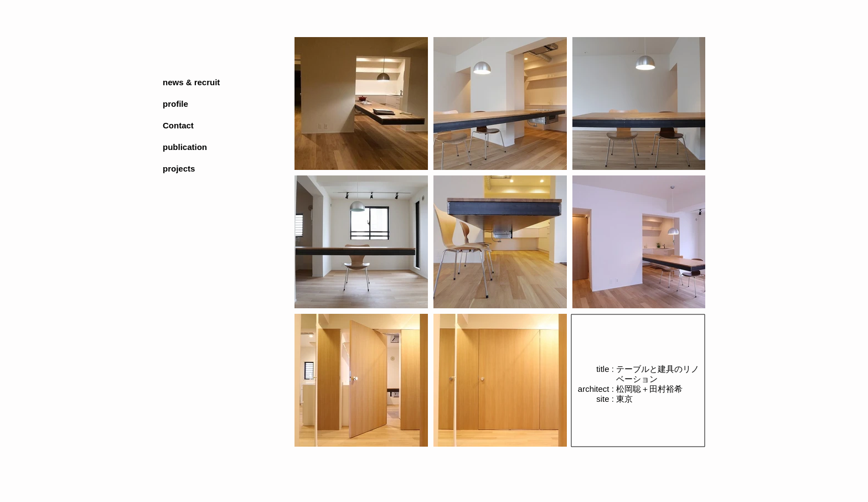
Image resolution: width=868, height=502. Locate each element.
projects (179, 169)
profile (175, 104)
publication (185, 147)
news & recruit (191, 82)
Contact (178, 125)
